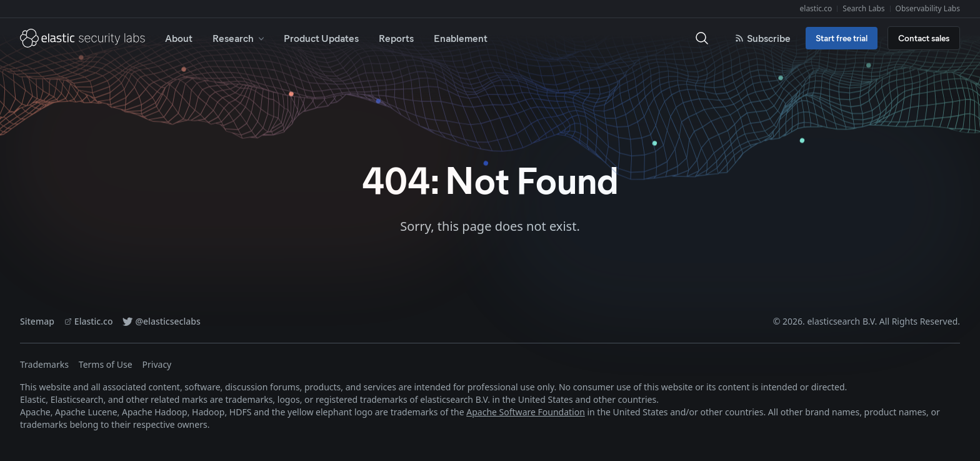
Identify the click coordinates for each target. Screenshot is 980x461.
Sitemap (37, 321)
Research (239, 38)
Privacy (157, 364)
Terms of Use (106, 364)
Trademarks (44, 364)
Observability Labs (928, 8)
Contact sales (924, 38)
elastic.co (816, 8)
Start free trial (842, 38)
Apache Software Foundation (526, 412)
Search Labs (863, 8)
